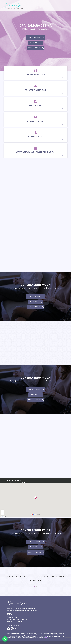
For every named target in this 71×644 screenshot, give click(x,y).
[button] (35, 586)
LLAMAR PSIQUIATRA (35, 37)
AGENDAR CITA (35, 43)
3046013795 (13, 617)
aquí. (46, 638)
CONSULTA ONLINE (35, 48)
